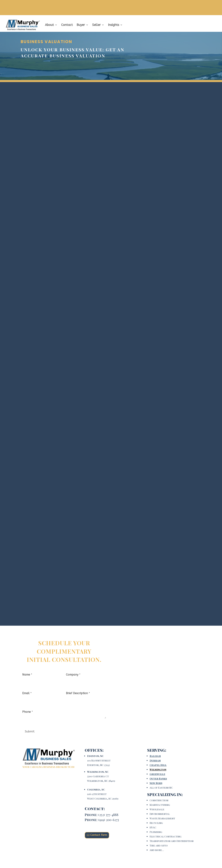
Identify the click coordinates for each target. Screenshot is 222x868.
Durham (155, 760)
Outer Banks (158, 779)
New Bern (156, 783)
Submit (30, 731)
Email (27, 693)
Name (27, 675)
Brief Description (78, 693)
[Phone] (42, 720)
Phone (28, 712)
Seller (96, 25)
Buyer (81, 25)
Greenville (157, 774)
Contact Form (99, 835)
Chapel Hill (158, 765)
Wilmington (158, 770)
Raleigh (155, 756)
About (49, 25)
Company (73, 675)
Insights (114, 25)
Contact (67, 25)
